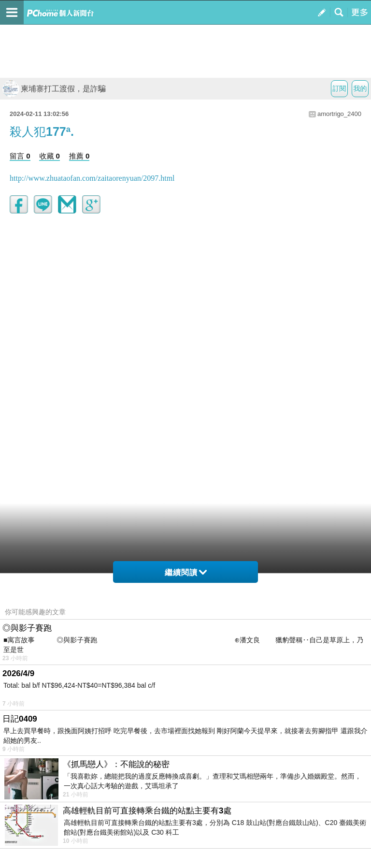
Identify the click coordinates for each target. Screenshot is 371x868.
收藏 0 (50, 156)
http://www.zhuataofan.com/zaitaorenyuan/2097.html (92, 178)
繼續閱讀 (186, 572)
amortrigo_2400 (339, 114)
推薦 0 (79, 156)
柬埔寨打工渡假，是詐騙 (54, 89)
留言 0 (20, 156)
